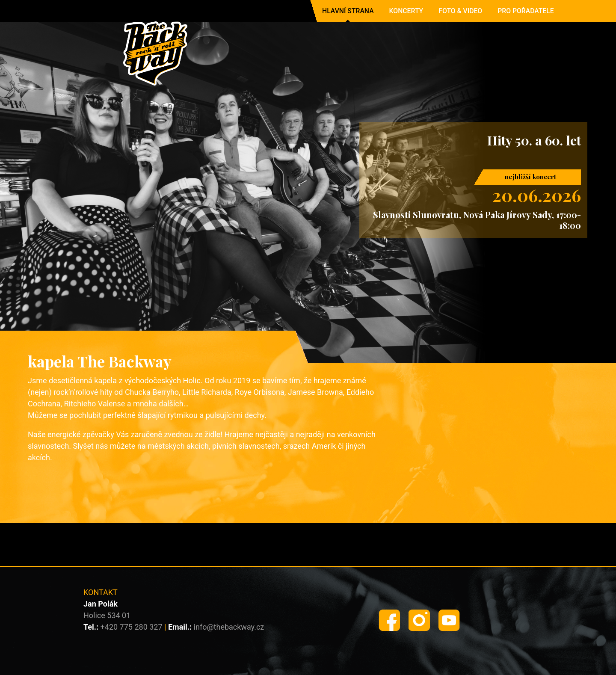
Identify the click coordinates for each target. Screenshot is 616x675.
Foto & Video (460, 11)
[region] (308, 187)
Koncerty (406, 11)
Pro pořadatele (526, 11)
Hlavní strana (348, 11)
